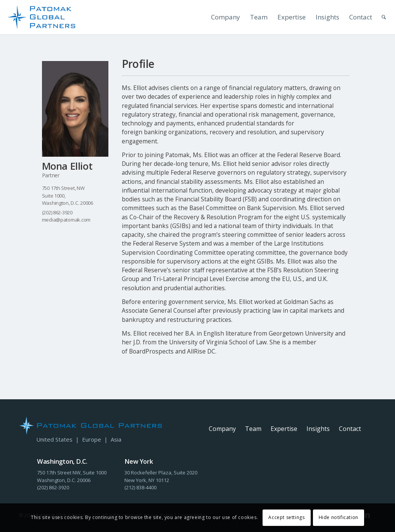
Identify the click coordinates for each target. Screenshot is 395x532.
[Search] (380, 17)
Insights (318, 429)
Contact (350, 429)
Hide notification (339, 517)
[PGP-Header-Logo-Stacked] (42, 17)
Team (253, 429)
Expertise (284, 429)
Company (222, 429)
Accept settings (286, 517)
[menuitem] (221, 17)
